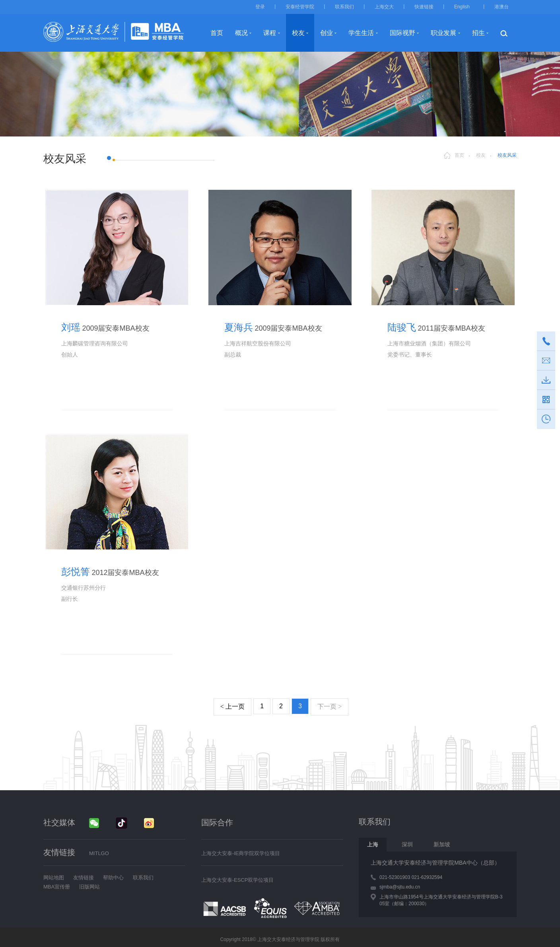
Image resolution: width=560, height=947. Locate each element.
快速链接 (424, 7)
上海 (373, 844)
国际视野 (402, 33)
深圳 (407, 844)
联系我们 (344, 7)
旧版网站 (89, 887)
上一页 (232, 706)
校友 (298, 33)
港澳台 (502, 7)
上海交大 (384, 7)
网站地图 (54, 878)
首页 (217, 33)
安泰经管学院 (300, 7)
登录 (260, 7)
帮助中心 (113, 878)
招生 (478, 33)
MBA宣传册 (57, 887)
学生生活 (361, 33)
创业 (327, 33)
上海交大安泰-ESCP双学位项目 (238, 880)
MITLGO (99, 853)
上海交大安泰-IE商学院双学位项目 (241, 853)
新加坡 (442, 844)
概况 (241, 33)
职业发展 (443, 33)
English (462, 7)
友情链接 (84, 878)
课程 (270, 33)
